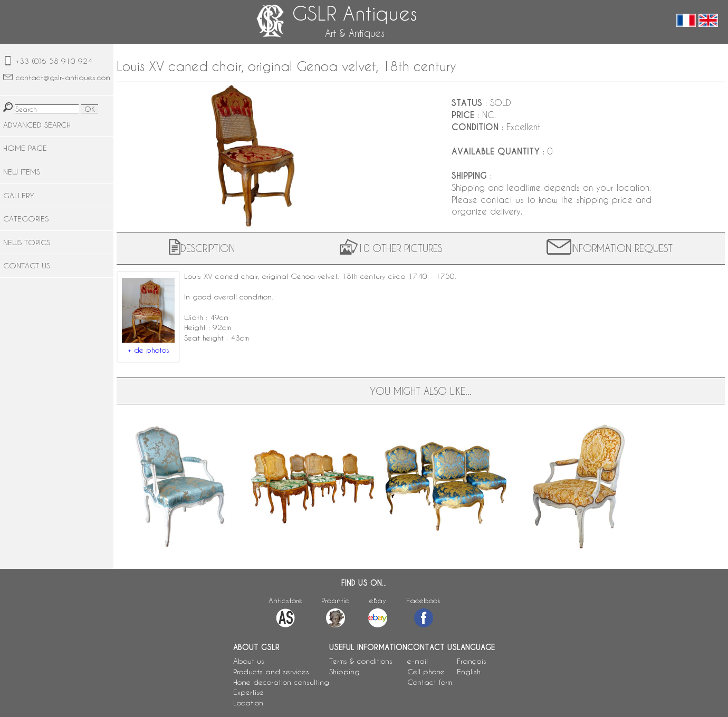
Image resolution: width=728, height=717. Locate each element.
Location (248, 703)
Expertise (248, 692)
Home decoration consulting (281, 682)
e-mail (418, 661)
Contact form (430, 682)
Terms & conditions (361, 661)
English (469, 671)
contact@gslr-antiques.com (63, 77)
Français (472, 661)
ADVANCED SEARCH (37, 125)
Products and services (271, 671)
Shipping (344, 671)
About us (249, 661)
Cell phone (426, 671)
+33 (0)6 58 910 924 (54, 61)
